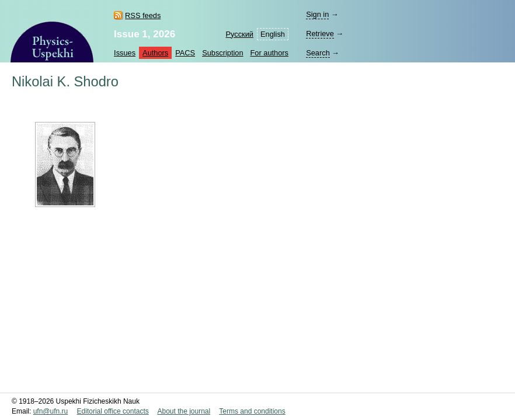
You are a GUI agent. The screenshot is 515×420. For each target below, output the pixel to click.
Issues (125, 53)
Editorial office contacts (113, 411)
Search (318, 53)
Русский (240, 34)
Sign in (317, 14)
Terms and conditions (252, 411)
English (273, 34)
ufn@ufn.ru (51, 411)
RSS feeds (143, 15)
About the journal (184, 411)
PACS (185, 53)
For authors (269, 53)
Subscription (222, 53)
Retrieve (320, 34)
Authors (155, 53)
